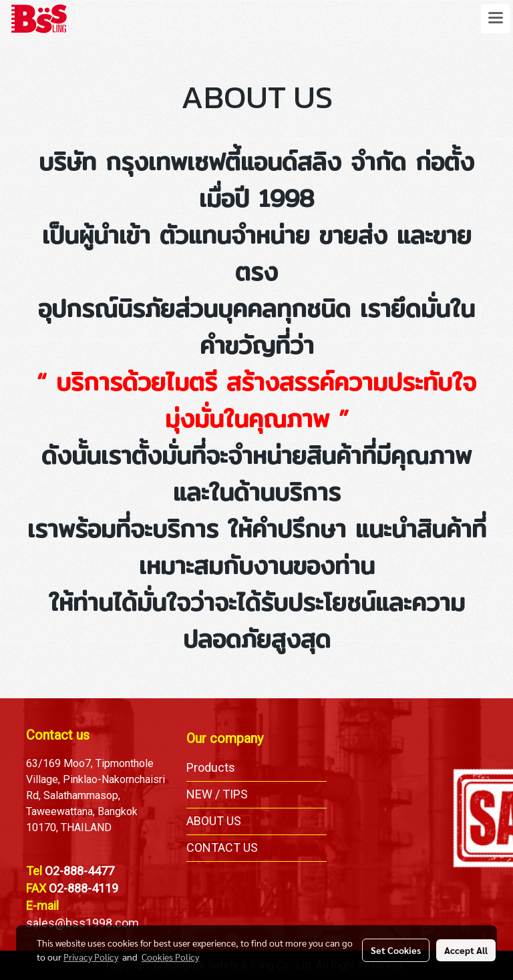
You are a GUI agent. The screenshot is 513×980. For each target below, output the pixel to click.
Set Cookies (396, 950)
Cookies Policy (170, 957)
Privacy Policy (91, 957)
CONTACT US (222, 847)
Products (211, 767)
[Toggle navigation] (496, 19)
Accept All (466, 950)
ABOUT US (214, 821)
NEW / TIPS (217, 794)
